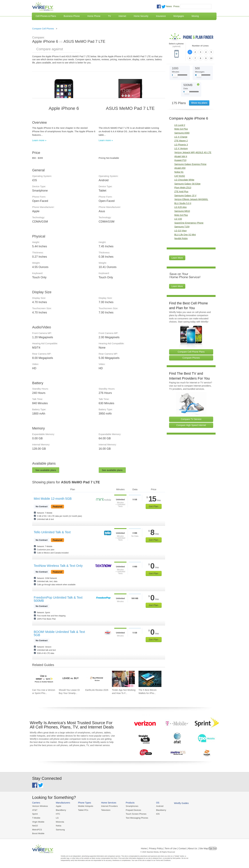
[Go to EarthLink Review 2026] (97, 679)
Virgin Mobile (38, 822)
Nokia (58, 825)
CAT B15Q (180, 176)
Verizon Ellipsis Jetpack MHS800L (191, 199)
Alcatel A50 (180, 168)
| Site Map (203, 848)
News (169, 6)
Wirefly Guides (180, 803)
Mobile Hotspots (85, 806)
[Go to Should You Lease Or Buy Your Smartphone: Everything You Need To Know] (70, 679)
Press (176, 6)
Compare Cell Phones (43, 29)
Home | (144, 848)
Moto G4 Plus (181, 129)
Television (105, 810)
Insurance (161, 16)
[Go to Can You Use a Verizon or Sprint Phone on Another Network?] (44, 679)
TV (110, 16)
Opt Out (213, 848)
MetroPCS (37, 829)
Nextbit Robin (181, 238)
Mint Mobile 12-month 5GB (53, 499)
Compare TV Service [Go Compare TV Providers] (191, 419)
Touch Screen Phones (135, 814)
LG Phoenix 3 (181, 144)
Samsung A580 (182, 133)
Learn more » (39, 140)
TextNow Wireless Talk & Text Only (58, 566)
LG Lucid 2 (180, 125)
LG (57, 818)
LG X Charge (181, 137)
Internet (122, 16)
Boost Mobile (38, 833)
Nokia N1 (179, 172)
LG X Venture (181, 148)
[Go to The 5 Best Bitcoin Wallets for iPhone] (150, 679)
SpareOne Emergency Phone (189, 223)
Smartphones (131, 806)
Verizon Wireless (40, 806)
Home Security (141, 16)
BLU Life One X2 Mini (185, 234)
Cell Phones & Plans (46, 16)
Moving (195, 16)
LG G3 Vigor (181, 230)
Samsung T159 (182, 226)
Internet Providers (109, 806)
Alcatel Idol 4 (181, 156)
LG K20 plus (180, 207)
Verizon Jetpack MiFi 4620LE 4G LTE (193, 152)
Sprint (35, 814)
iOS (157, 814)
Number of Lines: (201, 46)
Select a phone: (176, 45)
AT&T (35, 810)
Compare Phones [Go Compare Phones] (191, 358)
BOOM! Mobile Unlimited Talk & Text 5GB (59, 633)
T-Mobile (36, 818)
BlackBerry (61, 810)
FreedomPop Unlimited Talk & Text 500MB (58, 599)
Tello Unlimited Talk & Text (52, 532)
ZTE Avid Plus (181, 191)
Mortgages (179, 16)
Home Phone (94, 16)
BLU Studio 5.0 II (183, 203)
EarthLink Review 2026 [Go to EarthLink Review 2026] (97, 690)
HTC (58, 814)
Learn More (177, 258)
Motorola (60, 822)
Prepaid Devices (132, 810)
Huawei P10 (180, 160)
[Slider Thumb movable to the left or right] (175, 76)
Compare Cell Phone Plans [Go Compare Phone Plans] (191, 352)
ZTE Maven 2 (181, 141)
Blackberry (160, 810)
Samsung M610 (182, 211)
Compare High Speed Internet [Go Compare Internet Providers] (191, 425)
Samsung (60, 829)
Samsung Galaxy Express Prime (190, 164)
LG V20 (178, 219)
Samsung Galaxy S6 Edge (187, 184)
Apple (58, 806)
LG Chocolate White (184, 180)
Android (158, 806)
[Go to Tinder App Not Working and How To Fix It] (123, 679)
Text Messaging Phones (136, 818)
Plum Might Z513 (183, 187)
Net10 (35, 825)
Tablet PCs (83, 810)
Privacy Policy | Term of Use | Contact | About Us (173, 848)
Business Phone (72, 16)
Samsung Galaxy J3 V (185, 195)
